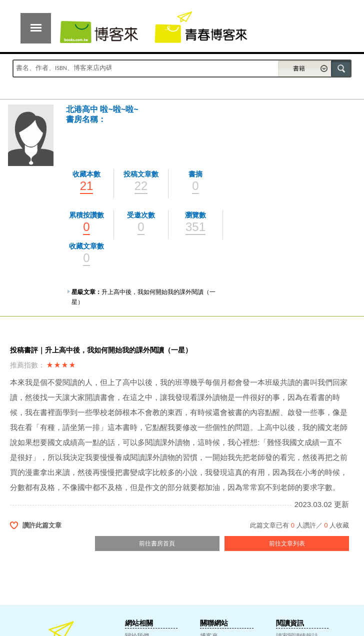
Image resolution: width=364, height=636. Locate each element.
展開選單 (36, 28)
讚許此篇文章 (42, 525)
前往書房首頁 (157, 543)
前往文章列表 (287, 543)
